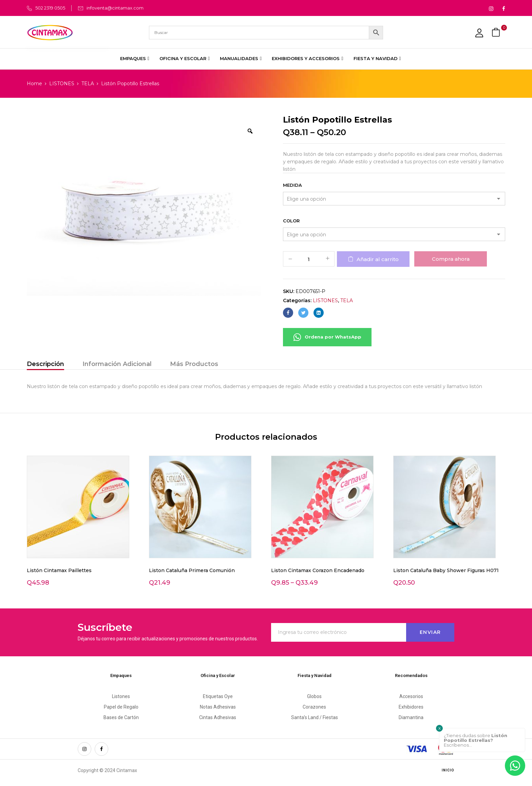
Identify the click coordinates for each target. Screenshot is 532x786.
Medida (292, 185)
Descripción (45, 364)
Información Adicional (117, 364)
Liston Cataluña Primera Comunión (192, 570)
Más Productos (194, 364)
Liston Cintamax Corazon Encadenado (318, 570)
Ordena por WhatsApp (327, 337)
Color (291, 221)
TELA (88, 84)
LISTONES (62, 84)
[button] (497, 32)
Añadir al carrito (378, 259)
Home (34, 84)
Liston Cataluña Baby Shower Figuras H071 (446, 570)
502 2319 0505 (50, 8)
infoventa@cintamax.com (115, 8)
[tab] (45, 365)
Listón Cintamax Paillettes (59, 570)
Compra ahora (451, 259)
